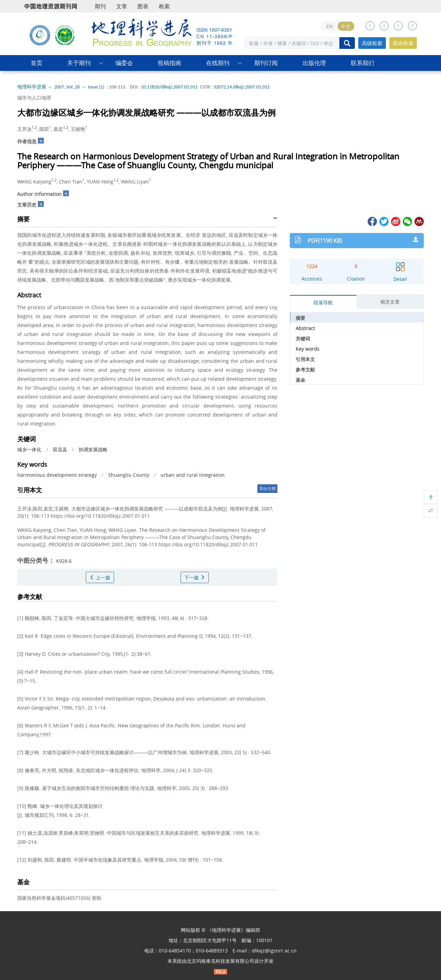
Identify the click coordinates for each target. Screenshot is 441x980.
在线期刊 (218, 63)
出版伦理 (314, 63)
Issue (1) (96, 87)
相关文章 (390, 302)
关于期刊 (79, 63)
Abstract (305, 328)
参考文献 (305, 370)
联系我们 (362, 63)
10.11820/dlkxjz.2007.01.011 (169, 87)
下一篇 (195, 577)
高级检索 (372, 43)
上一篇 (100, 577)
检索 (164, 6)
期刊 (100, 6)
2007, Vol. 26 (67, 87)
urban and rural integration (193, 475)
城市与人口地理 (34, 98)
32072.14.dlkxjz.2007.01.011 (242, 87)
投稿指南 (170, 63)
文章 (122, 6)
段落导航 (323, 302)
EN (330, 26)
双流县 (60, 449)
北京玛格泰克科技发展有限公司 (220, 961)
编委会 (124, 63)
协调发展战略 (93, 449)
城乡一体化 (29, 449)
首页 (37, 63)
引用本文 (305, 359)
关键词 (303, 339)
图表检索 (403, 43)
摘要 (300, 318)
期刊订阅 (266, 63)
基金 (300, 380)
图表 (143, 6)
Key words (307, 349)
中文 (346, 26)
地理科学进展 (32, 87)
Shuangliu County (129, 475)
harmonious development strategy (57, 475)
